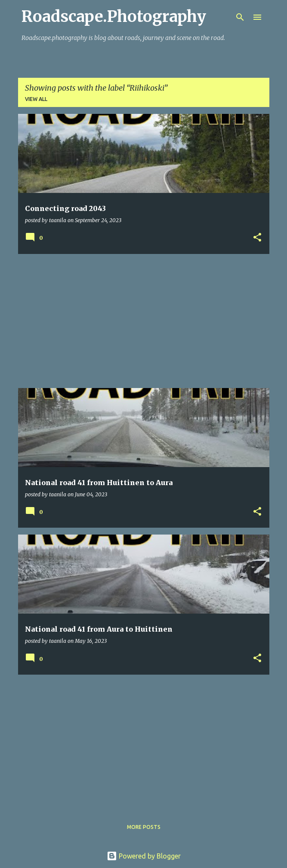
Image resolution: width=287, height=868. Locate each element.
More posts (144, 827)
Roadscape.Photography (114, 17)
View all (36, 99)
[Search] (240, 17)
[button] (257, 238)
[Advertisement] (144, 321)
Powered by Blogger (144, 856)
